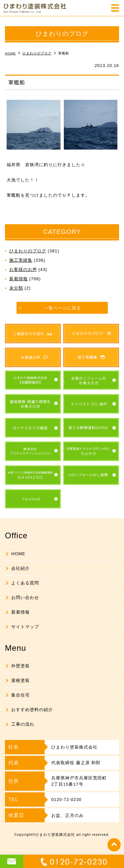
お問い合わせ (25, 598)
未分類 (16, 288)
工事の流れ (23, 724)
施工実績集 (21, 260)
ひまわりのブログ (28, 251)
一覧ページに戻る (62, 308)
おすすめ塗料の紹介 (32, 710)
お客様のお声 (23, 269)
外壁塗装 (21, 666)
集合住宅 (21, 695)
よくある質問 (25, 583)
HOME (18, 554)
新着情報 (19, 279)
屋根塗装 (21, 680)
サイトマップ (25, 627)
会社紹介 (21, 568)
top (114, 845)
